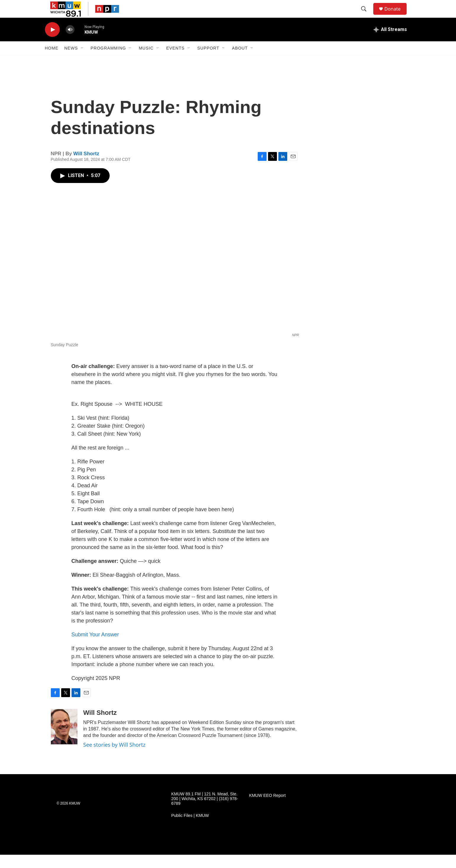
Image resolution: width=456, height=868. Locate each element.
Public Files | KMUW (190, 829)
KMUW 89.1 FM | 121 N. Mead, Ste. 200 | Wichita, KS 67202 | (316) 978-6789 (205, 812)
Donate (396, 15)
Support (208, 61)
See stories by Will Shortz (115, 758)
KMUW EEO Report (267, 809)
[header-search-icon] (367, 16)
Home (52, 61)
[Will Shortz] (64, 740)
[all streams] (390, 43)
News (71, 61)
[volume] (70, 43)
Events (176, 61)
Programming (108, 61)
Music (146, 61)
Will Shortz (86, 167)
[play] (52, 43)
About (240, 61)
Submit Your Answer (95, 648)
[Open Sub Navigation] (82, 61)
